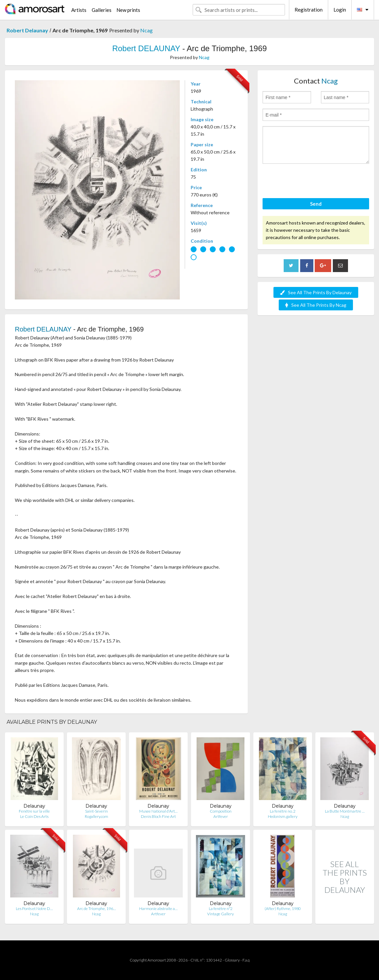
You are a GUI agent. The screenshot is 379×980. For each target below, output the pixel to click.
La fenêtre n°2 (221, 909)
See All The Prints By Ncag (316, 305)
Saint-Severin (96, 811)
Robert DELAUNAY (146, 48)
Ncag (146, 30)
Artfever (221, 816)
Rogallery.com (96, 816)
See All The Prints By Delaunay (316, 292)
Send (316, 204)
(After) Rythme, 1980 (283, 909)
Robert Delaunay (27, 30)
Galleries (102, 10)
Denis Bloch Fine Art (158, 816)
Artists (79, 10)
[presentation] (313, 182)
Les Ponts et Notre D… (34, 909)
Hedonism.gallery (283, 816)
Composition (221, 811)
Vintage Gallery (221, 914)
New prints (128, 10)
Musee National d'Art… (158, 811)
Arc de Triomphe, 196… (96, 909)
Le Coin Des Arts (34, 816)
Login (340, 10)
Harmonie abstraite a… (158, 909)
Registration (309, 10)
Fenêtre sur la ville (34, 811)
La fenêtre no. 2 (283, 811)
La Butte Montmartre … (345, 811)
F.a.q (246, 960)
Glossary (232, 960)
